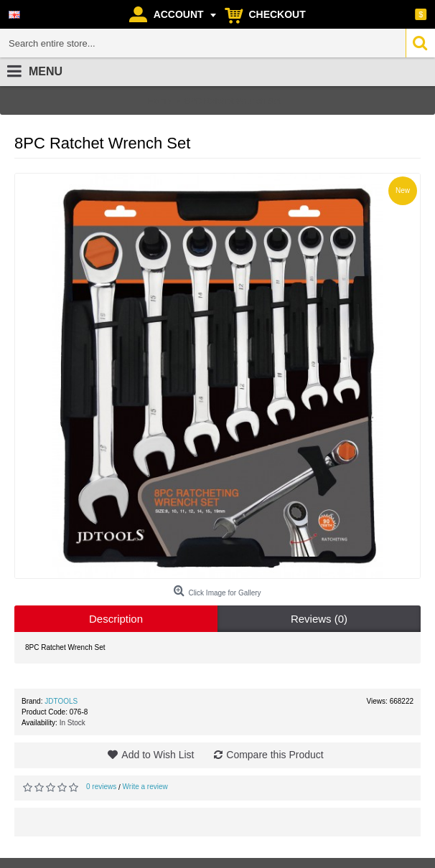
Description (116, 619)
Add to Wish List (158, 755)
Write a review (145, 787)
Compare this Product (275, 755)
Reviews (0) (319, 619)
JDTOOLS (61, 701)
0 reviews (101, 787)
